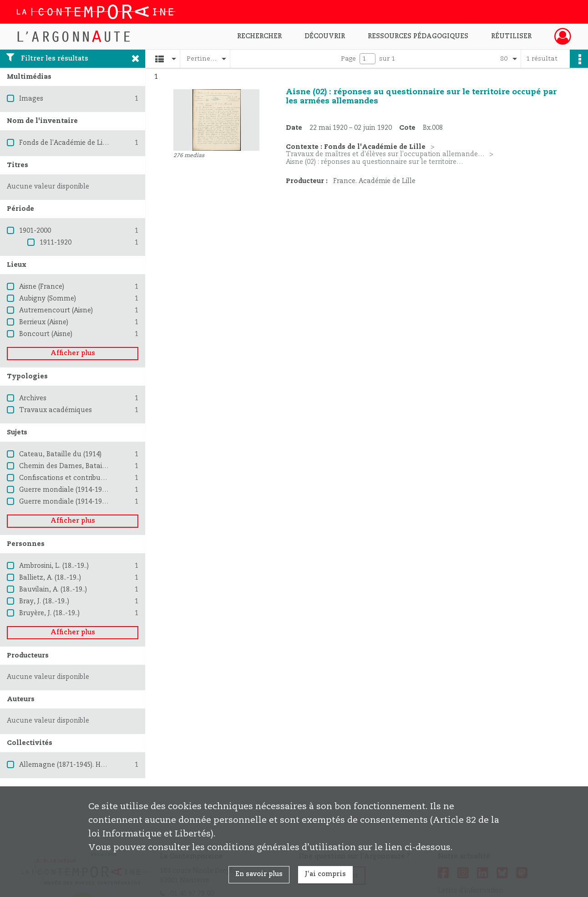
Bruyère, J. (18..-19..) (49, 613)
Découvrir (325, 36)
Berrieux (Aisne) (44, 322)
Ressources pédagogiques (418, 36)
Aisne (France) (42, 287)
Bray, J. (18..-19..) (44, 601)
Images (31, 99)
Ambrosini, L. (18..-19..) (54, 566)
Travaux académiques (56, 410)
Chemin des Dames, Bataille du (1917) (80, 466)
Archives (33, 398)
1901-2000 (35, 231)
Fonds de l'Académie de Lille (65, 143)
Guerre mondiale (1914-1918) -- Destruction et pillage (105, 502)
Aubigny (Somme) (48, 299)
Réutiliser (511, 36)
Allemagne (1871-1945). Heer (65, 765)
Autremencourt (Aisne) (56, 311)
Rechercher (259, 36)
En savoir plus (259, 874)
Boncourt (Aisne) (46, 334)
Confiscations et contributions (68, 478)
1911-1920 (56, 243)
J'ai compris (325, 874)
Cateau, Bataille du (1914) (60, 454)
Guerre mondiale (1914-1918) (65, 490)
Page (348, 59)
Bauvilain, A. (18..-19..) (53, 590)
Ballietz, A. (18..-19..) (50, 578)
